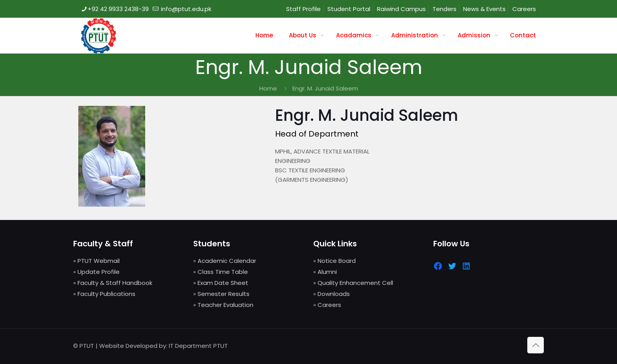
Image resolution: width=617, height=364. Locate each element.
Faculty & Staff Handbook (115, 283)
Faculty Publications (106, 294)
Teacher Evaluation (225, 305)
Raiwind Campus (401, 9)
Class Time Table (223, 272)
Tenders (444, 9)
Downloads (334, 294)
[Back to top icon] (536, 345)
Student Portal (349, 9)
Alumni (327, 272)
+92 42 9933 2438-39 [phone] (118, 9)
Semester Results (224, 294)
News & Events (484, 9)
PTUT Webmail (99, 261)
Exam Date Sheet (223, 283)
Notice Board (337, 261)
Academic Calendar (227, 261)
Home (268, 88)
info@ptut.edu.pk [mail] (185, 9)
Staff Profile (303, 9)
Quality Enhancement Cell (355, 283)
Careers (524, 9)
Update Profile (99, 272)
